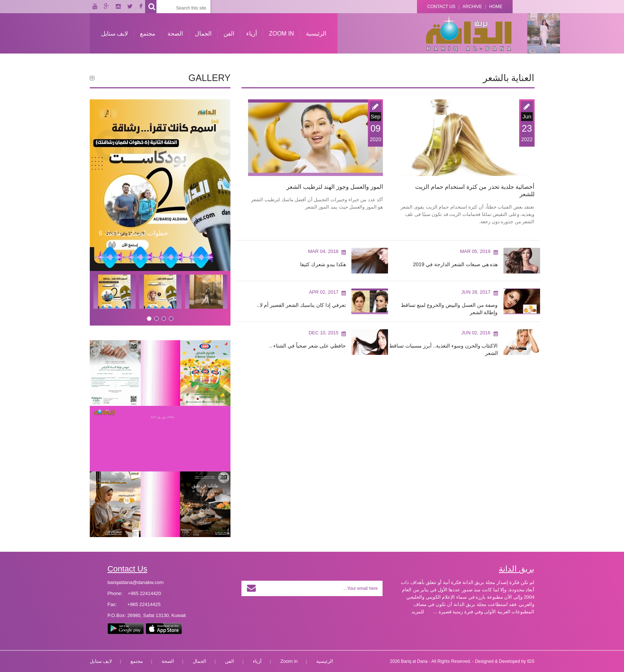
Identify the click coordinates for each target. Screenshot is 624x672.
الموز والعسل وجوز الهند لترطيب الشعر (335, 187)
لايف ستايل (115, 34)
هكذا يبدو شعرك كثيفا (323, 264)
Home (496, 7)
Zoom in (281, 34)
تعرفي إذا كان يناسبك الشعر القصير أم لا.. (301, 305)
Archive (472, 7)
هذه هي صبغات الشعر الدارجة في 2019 (455, 264)
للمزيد (418, 612)
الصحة (175, 34)
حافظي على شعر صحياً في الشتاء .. (308, 346)
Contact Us (441, 7)
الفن (229, 34)
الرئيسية (316, 34)
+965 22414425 (144, 604)
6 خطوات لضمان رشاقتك (134, 233)
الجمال (203, 34)
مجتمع (148, 34)
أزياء (252, 34)
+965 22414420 (145, 593)
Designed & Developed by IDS (505, 661)
